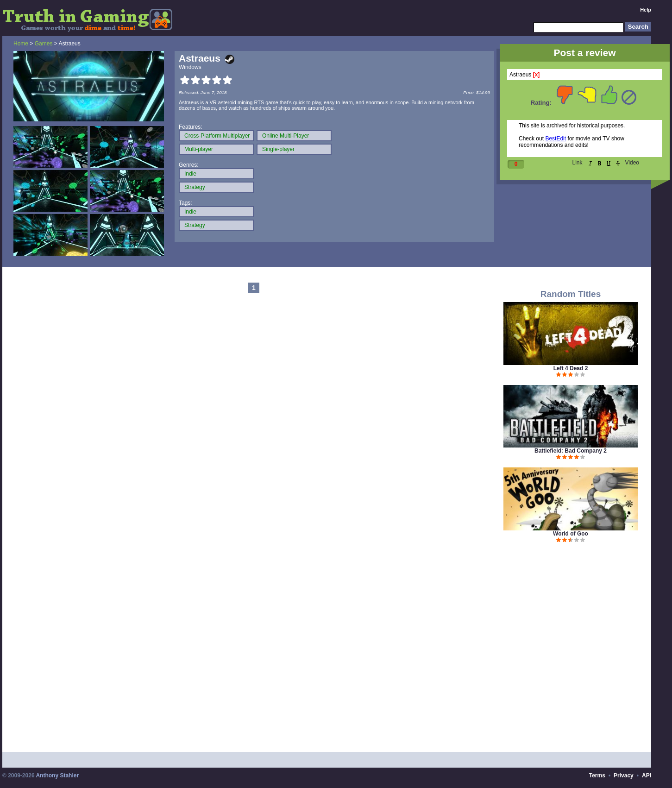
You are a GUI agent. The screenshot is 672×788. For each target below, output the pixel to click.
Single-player (278, 149)
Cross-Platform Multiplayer (217, 136)
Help (646, 10)
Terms (597, 775)
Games (44, 44)
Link (578, 163)
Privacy (624, 775)
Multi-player (199, 149)
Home (21, 44)
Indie (190, 174)
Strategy (195, 187)
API (647, 775)
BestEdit (556, 139)
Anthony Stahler (57, 775)
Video (632, 163)
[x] (537, 75)
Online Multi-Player (286, 136)
